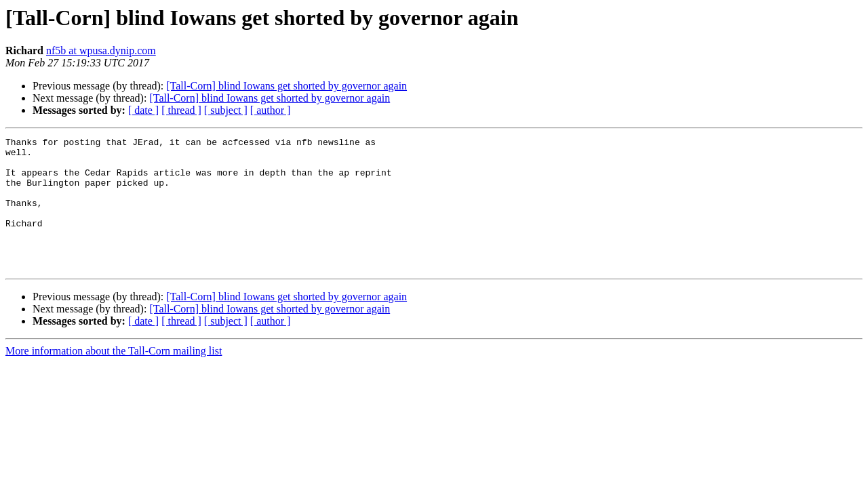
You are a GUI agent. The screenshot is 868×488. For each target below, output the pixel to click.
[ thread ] (181, 110)
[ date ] (143, 110)
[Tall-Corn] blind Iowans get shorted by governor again (287, 86)
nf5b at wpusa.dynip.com (101, 50)
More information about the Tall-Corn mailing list (114, 377)
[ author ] (271, 110)
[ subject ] (226, 110)
